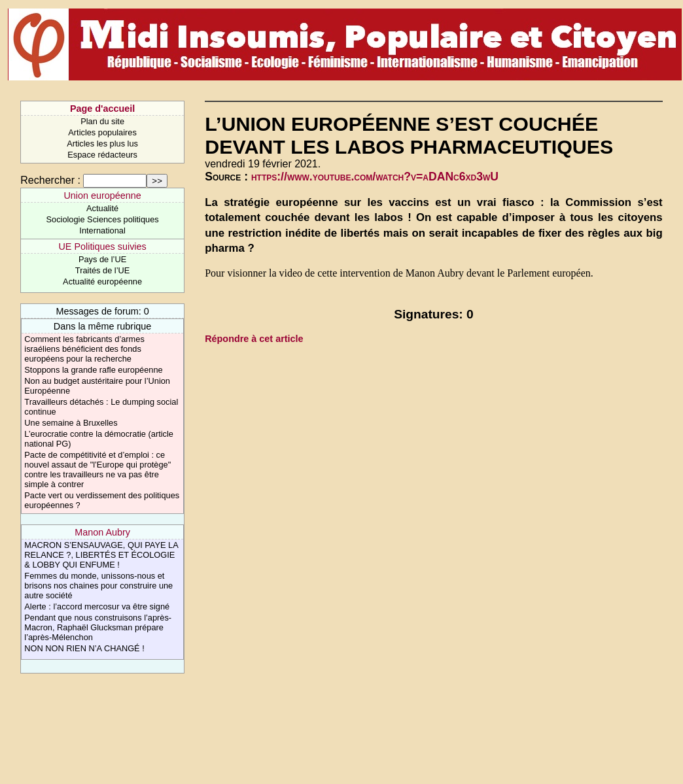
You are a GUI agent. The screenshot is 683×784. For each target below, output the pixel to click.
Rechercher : (50, 180)
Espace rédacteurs (102, 155)
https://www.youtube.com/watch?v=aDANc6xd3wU (375, 177)
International (102, 230)
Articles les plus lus (102, 144)
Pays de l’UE (102, 259)
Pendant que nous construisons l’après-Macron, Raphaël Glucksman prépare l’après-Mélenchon (98, 627)
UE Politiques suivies (102, 247)
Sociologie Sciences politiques (103, 219)
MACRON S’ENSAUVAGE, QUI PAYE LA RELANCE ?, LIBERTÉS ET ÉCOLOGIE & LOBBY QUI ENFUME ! (101, 555)
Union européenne (102, 196)
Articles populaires (102, 132)
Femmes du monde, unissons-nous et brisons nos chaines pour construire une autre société (98, 586)
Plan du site (102, 121)
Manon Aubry (102, 532)
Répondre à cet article (254, 339)
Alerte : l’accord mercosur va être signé (97, 606)
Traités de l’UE (102, 270)
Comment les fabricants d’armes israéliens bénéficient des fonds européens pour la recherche (84, 349)
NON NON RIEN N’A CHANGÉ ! (84, 648)
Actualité (102, 208)
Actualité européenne (102, 281)
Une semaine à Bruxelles (71, 423)
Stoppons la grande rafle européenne (93, 370)
